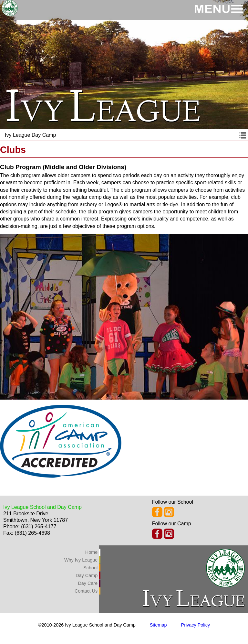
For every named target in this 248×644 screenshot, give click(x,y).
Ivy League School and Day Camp (42, 507)
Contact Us (86, 591)
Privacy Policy (196, 625)
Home (91, 552)
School (90, 568)
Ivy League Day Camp (30, 135)
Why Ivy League (81, 560)
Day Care (88, 583)
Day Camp (87, 575)
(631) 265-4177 (39, 526)
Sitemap (158, 625)
